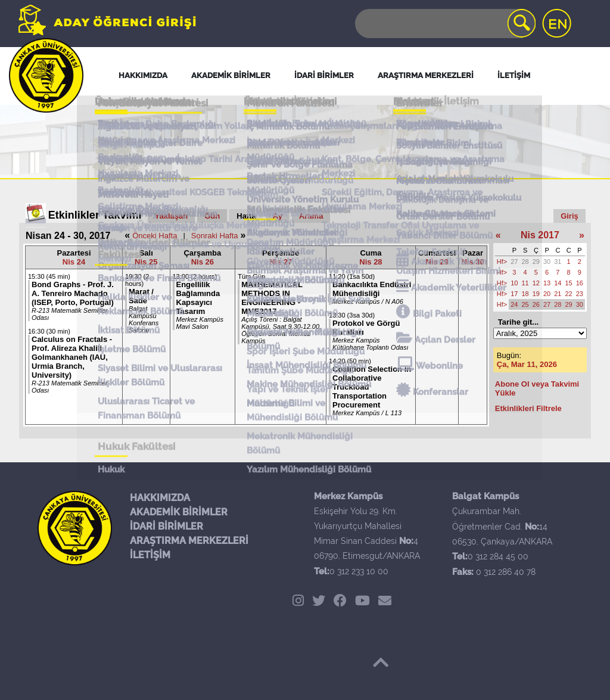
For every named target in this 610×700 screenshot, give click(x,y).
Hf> (502, 262)
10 (514, 283)
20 (547, 294)
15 (569, 283)
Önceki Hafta (155, 236)
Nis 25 (146, 262)
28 (525, 262)
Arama (311, 216)
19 (536, 294)
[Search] (444, 24)
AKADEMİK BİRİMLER (179, 512)
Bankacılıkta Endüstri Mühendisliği (372, 289)
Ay (278, 216)
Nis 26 (203, 262)
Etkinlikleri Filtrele (528, 408)
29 (536, 262)
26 (536, 304)
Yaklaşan (172, 216)
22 (569, 294)
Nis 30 (472, 262)
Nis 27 (281, 262)
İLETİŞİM (150, 555)
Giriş (569, 216)
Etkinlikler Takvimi (95, 215)
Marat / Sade (141, 296)
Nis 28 (371, 262)
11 (525, 283)
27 (514, 262)
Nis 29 (437, 262)
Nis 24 (74, 262)
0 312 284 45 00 (498, 556)
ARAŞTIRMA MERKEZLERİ (189, 541)
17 (514, 294)
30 (547, 262)
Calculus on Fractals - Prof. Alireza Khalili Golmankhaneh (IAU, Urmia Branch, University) (72, 357)
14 (558, 283)
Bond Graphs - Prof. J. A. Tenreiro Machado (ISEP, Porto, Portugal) (73, 293)
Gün (212, 216)
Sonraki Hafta (215, 236)
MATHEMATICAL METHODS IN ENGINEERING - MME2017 (272, 298)
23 (580, 294)
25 (525, 304)
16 (580, 283)
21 (558, 294)
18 (525, 294)
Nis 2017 (540, 235)
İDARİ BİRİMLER (166, 526)
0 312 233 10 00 (359, 571)
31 (558, 262)
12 (536, 283)
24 (514, 304)
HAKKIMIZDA (160, 498)
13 (547, 283)
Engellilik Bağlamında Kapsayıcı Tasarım (198, 298)
